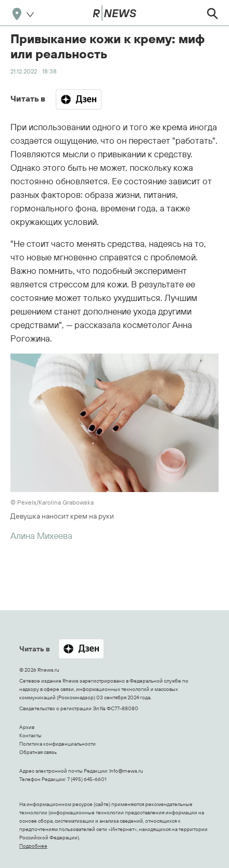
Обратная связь (38, 752)
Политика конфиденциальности (58, 744)
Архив (27, 727)
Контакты (30, 735)
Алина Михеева (41, 536)
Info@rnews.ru (126, 771)
